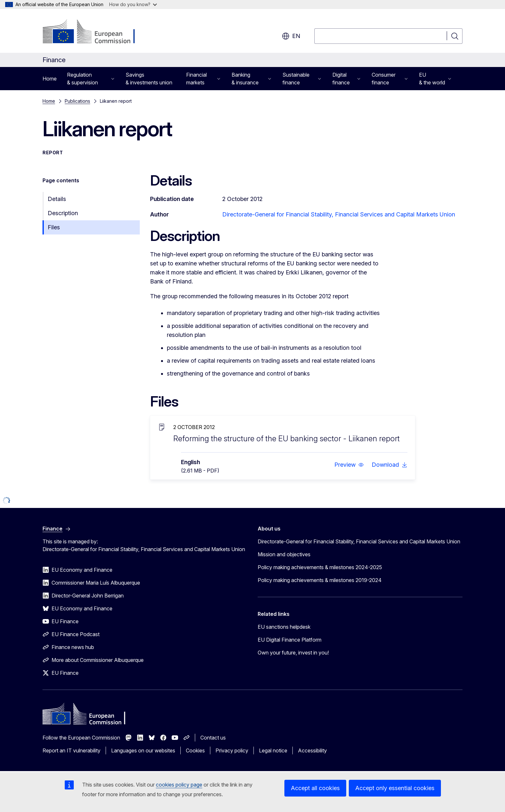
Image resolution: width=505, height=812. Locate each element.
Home (50, 79)
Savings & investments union (149, 79)
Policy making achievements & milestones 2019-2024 (320, 580)
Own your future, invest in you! (293, 653)
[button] (349, 465)
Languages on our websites (143, 750)
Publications (77, 101)
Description (63, 213)
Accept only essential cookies (395, 788)
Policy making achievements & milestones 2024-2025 (320, 567)
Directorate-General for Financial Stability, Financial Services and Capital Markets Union (339, 214)
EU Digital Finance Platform (290, 640)
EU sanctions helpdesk (284, 627)
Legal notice (273, 750)
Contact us (213, 738)
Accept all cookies (315, 788)
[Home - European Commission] (95, 32)
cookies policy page (179, 785)
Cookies (195, 750)
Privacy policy (232, 750)
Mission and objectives (284, 554)
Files (54, 227)
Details (57, 199)
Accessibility (312, 750)
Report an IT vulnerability (71, 750)
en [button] (291, 36)
